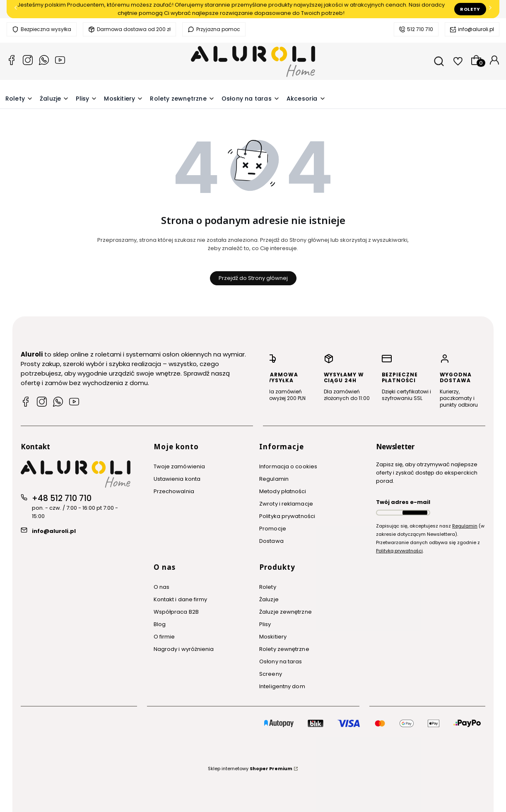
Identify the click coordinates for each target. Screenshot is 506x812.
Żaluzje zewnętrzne (286, 612)
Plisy (265, 624)
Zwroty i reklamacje (286, 504)
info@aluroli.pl (476, 29)
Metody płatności (283, 491)
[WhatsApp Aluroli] (58, 403)
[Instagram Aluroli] (28, 61)
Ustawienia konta (177, 479)
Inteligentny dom (282, 686)
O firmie (164, 637)
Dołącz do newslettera (415, 513)
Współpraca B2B (176, 612)
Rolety (470, 9)
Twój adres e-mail (403, 502)
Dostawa (271, 541)
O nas (162, 587)
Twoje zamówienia (180, 466)
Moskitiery (273, 637)
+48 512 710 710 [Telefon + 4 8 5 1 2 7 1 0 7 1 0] (62, 498)
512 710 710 (420, 29)
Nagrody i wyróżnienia (184, 649)
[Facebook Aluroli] (12, 61)
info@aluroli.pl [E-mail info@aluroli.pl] (54, 531)
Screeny (271, 674)
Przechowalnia (174, 491)
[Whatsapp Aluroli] (44, 61)
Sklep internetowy (250, 769)
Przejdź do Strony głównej (253, 278)
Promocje (273, 529)
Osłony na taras (281, 661)
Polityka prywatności (287, 516)
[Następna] (490, 9)
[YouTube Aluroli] (60, 61)
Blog (160, 624)
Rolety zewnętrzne (284, 649)
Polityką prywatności (399, 551)
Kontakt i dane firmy (181, 599)
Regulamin (274, 479)
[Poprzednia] (16, 9)
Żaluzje (269, 599)
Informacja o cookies (288, 466)
